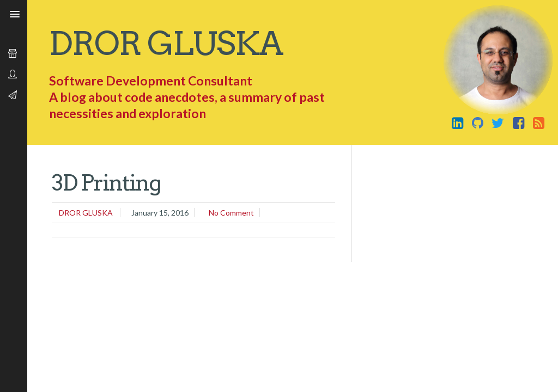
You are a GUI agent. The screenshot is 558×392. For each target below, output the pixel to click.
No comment (231, 213)
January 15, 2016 (160, 213)
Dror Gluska (166, 43)
